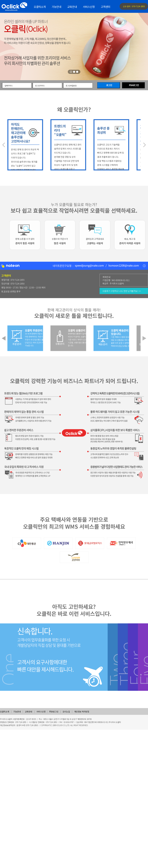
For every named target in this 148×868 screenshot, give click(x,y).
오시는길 (66, 712)
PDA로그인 (134, 85)
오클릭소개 (40, 7)
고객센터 (105, 7)
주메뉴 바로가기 (0, 0)
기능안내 (56, 7)
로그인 (109, 85)
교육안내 (72, 7)
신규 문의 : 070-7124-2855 (134, 6)
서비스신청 (89, 7)
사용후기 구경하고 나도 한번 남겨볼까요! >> (122, 291)
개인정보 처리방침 (82, 712)
